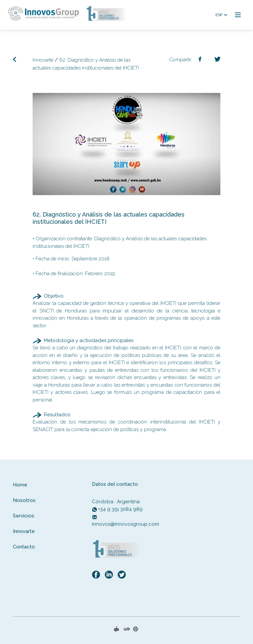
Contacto (24, 547)
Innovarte (43, 60)
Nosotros (24, 500)
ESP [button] (219, 15)
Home (20, 485)
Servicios (24, 516)
